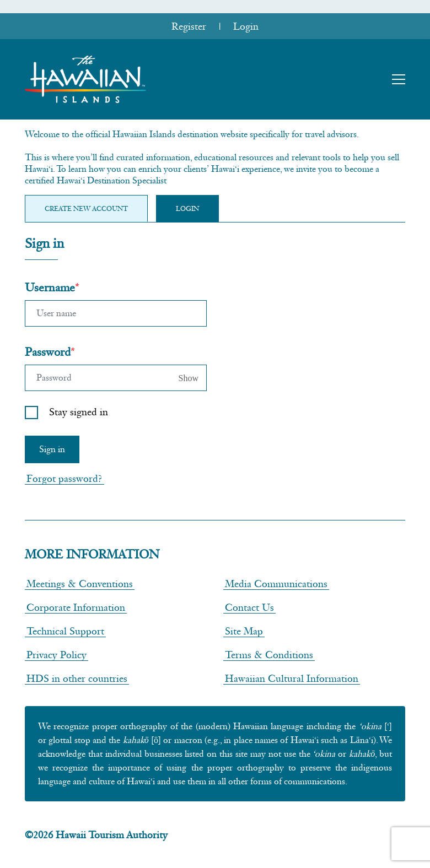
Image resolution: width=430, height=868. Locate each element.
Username (50, 287)
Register (189, 26)
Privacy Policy (57, 655)
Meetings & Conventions (80, 584)
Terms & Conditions (269, 655)
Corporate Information (76, 607)
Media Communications (276, 584)
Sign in (52, 449)
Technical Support (65, 631)
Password (48, 352)
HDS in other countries (77, 678)
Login (246, 26)
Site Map (244, 631)
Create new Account (86, 208)
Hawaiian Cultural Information (292, 678)
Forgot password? (64, 478)
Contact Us (249, 607)
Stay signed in (79, 412)
